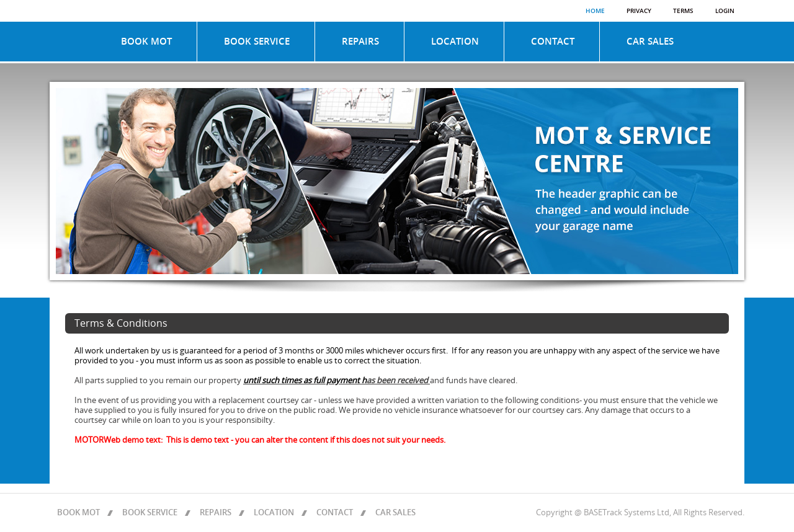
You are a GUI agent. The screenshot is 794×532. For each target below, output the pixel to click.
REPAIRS (360, 42)
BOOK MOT (146, 42)
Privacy (639, 11)
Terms (683, 11)
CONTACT (553, 42)
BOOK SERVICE (257, 42)
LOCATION (455, 42)
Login (725, 11)
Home (595, 11)
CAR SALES (650, 42)
